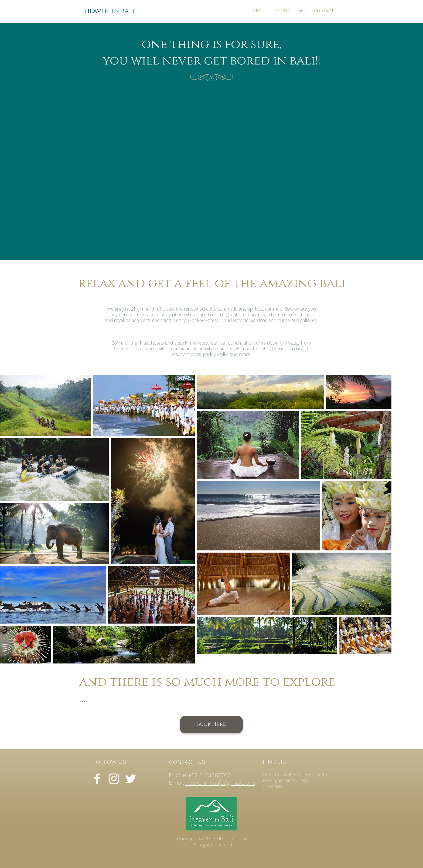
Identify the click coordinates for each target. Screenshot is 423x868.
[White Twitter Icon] (131, 779)
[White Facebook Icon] (97, 779)
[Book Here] (211, 725)
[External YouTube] (211, 166)
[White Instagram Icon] (114, 779)
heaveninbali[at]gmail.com (220, 783)
